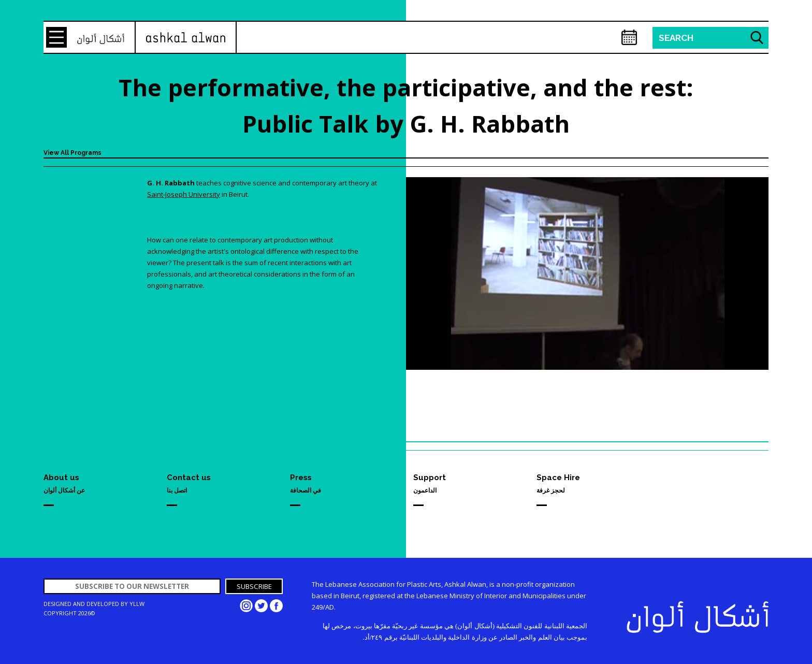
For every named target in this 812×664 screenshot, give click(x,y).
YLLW (137, 604)
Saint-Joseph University (184, 194)
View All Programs (72, 153)
